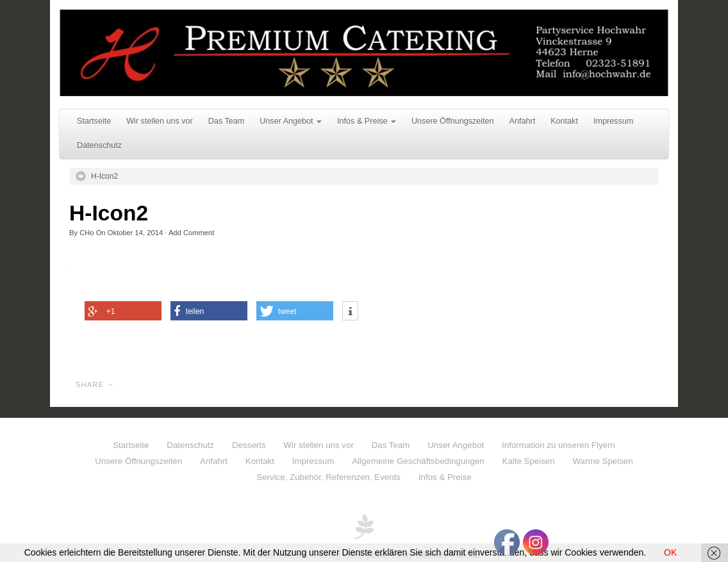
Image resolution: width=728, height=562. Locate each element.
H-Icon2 (104, 176)
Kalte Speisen (529, 461)
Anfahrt (523, 121)
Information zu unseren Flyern (558, 445)
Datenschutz (99, 145)
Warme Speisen (603, 461)
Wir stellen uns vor (160, 121)
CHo (87, 233)
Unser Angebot (291, 121)
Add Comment (192, 233)
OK (670, 552)
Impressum (613, 121)
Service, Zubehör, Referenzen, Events (328, 477)
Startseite (94, 121)
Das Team (226, 121)
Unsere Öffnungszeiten (453, 121)
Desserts (249, 445)
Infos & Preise (367, 121)
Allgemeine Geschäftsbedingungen (418, 461)
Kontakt (564, 121)
